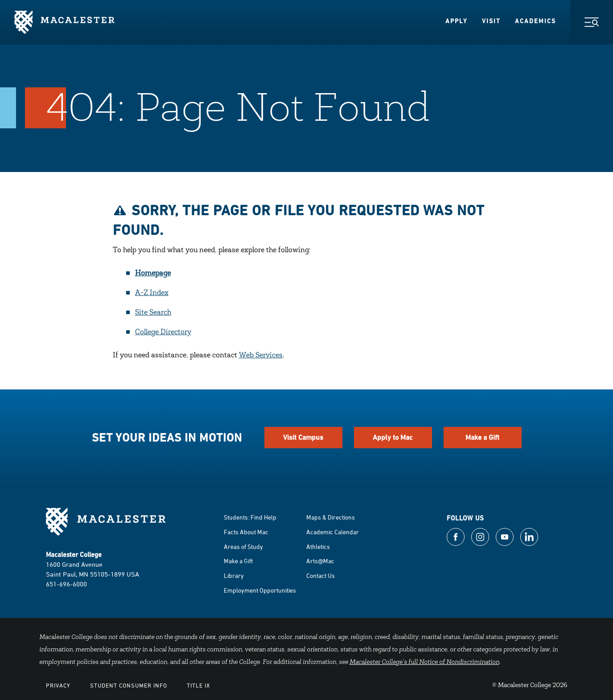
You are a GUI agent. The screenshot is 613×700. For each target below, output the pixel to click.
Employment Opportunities (260, 590)
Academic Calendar (333, 532)
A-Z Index (152, 293)
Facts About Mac (246, 532)
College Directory (163, 332)
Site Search (153, 313)
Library (234, 575)
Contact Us (321, 575)
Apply (457, 21)
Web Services (261, 356)
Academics (535, 21)
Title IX (198, 685)
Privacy (58, 685)
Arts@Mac (320, 561)
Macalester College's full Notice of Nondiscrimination (424, 663)
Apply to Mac (393, 437)
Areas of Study (243, 546)
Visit (491, 21)
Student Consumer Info (129, 685)
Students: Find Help (250, 517)
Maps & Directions (331, 517)
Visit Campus (303, 437)
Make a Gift (482, 437)
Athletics (318, 546)
